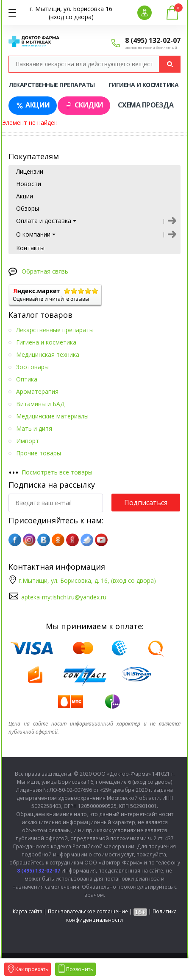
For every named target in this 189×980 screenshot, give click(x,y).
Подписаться (146, 503)
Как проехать (28, 969)
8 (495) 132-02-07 (153, 40)
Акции (33, 105)
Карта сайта (28, 911)
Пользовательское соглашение (88, 911)
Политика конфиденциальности (121, 916)
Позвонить (75, 969)
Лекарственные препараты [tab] (52, 85)
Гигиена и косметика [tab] (144, 85)
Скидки (84, 105)
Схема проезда (146, 105)
